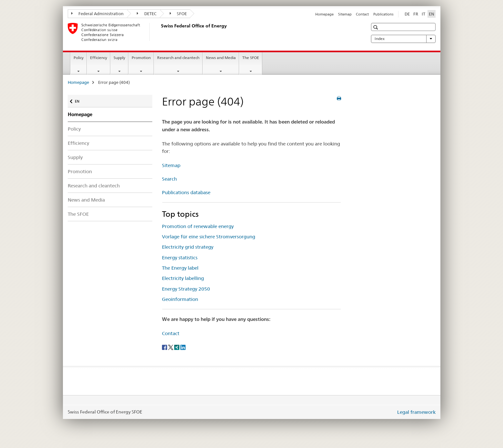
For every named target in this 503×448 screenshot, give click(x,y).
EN (80, 100)
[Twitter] (171, 347)
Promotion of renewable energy (198, 226)
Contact (362, 14)
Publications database (186, 192)
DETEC (147, 14)
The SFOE (251, 58)
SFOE (178, 14)
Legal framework (416, 412)
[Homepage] (160, 32)
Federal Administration (98, 14)
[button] (376, 27)
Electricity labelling (183, 278)
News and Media (221, 58)
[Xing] (177, 347)
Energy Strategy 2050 (186, 289)
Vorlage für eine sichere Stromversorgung (209, 237)
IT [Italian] (423, 14)
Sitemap (345, 14)
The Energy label (180, 268)
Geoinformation (180, 299)
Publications (383, 14)
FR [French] (416, 14)
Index (403, 39)
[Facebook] (165, 347)
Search (169, 179)
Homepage (324, 14)
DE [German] (407, 14)
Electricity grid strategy (188, 247)
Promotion (141, 58)
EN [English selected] (432, 14)
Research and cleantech (178, 58)
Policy (79, 58)
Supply (119, 58)
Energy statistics (180, 258)
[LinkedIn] (183, 347)
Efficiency (99, 58)
